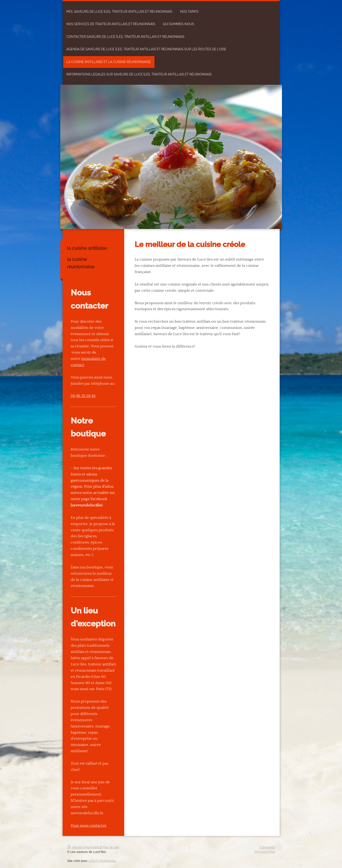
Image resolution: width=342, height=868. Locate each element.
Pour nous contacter (89, 826)
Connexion (267, 847)
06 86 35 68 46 (83, 396)
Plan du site (111, 847)
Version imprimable (84, 847)
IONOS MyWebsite (102, 861)
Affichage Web (265, 852)
